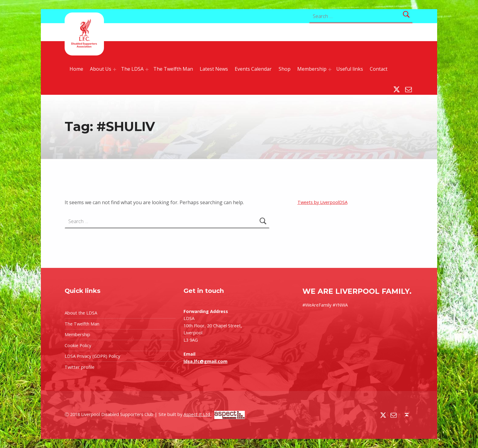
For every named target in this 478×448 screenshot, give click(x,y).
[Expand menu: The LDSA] (147, 69)
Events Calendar (253, 69)
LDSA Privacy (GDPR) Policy (92, 356)
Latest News (214, 69)
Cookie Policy (78, 345)
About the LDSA (81, 313)
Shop (285, 69)
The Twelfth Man (173, 69)
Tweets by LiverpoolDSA (323, 202)
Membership (312, 69)
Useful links (350, 69)
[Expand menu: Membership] (330, 69)
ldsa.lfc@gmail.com (205, 361)
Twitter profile (80, 367)
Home (76, 69)
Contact (379, 69)
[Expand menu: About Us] (115, 69)
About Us (101, 69)
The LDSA (132, 69)
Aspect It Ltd (214, 414)
